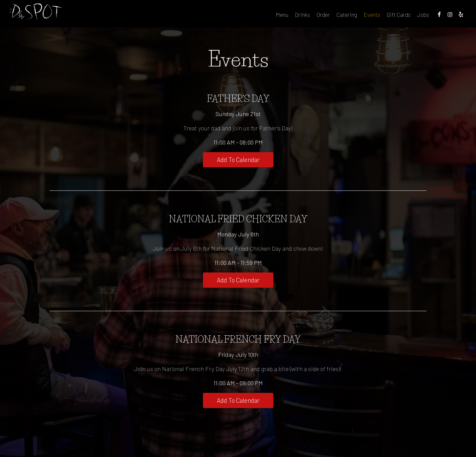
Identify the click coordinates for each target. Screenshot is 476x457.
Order (301, 17)
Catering (325, 17)
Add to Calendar (238, 160)
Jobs (401, 17)
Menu (260, 17)
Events (350, 17)
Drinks (281, 17)
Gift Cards (377, 17)
